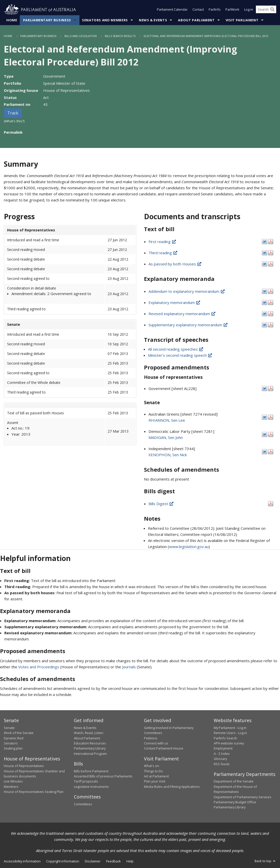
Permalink (13, 132)
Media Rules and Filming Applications (172, 787)
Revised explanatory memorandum (182, 314)
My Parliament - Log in (230, 728)
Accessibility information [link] (22, 861)
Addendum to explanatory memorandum (187, 291)
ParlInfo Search (225, 738)
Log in (249, 10)
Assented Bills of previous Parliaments (103, 776)
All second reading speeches (176, 349)
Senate (9, 728)
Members (11, 787)
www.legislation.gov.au (189, 547)
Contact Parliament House (164, 748)
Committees (83, 804)
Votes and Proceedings (39, 667)
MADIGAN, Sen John (166, 437)
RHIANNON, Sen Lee (167, 420)
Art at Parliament (156, 776)
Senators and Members (105, 20)
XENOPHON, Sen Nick (168, 455)
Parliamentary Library (90, 748)
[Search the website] (266, 10)
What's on (152, 766)
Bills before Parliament (91, 771)
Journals (129, 667)
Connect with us (156, 743)
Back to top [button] (265, 861)
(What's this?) (14, 121)
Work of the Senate (19, 733)
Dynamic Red (14, 738)
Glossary (220, 759)
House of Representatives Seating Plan (34, 792)
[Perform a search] (272, 10)
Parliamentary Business (47, 20)
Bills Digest (161, 504)
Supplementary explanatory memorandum (188, 325)
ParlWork (232, 10)
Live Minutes (13, 781)
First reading (162, 242)
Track (13, 113)
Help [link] (130, 861)
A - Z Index (222, 754)
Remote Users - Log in (230, 733)
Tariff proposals (86, 781)
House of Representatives (24, 766)
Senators (11, 743)
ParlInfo (215, 10)
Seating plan (13, 748)
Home (12, 20)
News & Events (153, 20)
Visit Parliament (242, 20)
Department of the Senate (234, 781)
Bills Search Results (120, 36)
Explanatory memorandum (175, 302)
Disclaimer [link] (93, 861)
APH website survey (229, 743)
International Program (90, 754)
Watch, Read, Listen (89, 733)
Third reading (163, 253)
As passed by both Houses (175, 264)
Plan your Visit (155, 781)
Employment (223, 748)
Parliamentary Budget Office (235, 802)
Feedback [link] (113, 861)
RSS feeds (222, 764)
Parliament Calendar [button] (172, 10)
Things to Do (153, 771)
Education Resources (90, 743)
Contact (198, 10)
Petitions (151, 738)
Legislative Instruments (91, 787)
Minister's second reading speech (180, 355)
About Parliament (196, 20)
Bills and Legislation (81, 36)
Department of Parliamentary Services (243, 797)
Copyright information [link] (63, 861)
